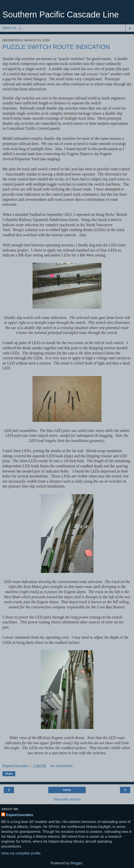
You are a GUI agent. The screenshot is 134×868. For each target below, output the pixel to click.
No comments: (62, 766)
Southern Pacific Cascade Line (61, 15)
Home (67, 790)
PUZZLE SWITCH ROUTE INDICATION (56, 47)
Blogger (76, 863)
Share (9, 774)
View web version (67, 799)
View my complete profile (21, 853)
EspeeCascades (20, 815)
